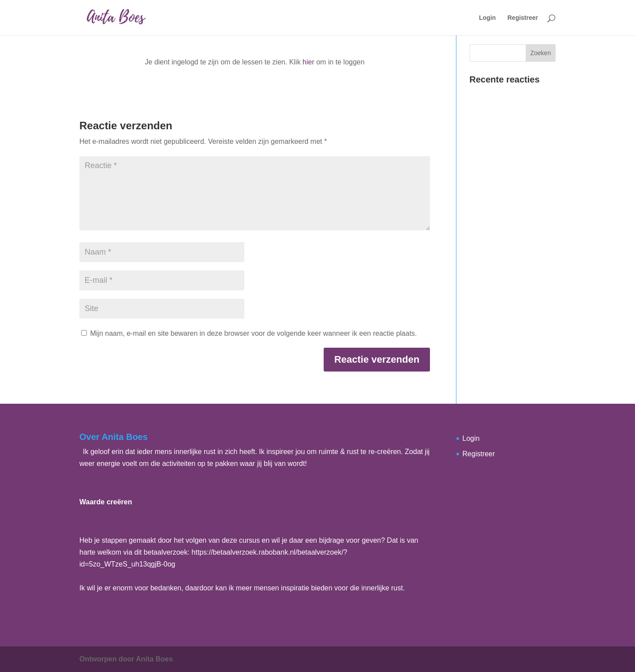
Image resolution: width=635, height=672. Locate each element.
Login (487, 18)
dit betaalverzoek (161, 552)
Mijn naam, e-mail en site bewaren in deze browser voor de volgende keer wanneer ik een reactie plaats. (253, 333)
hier (308, 62)
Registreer (523, 18)
